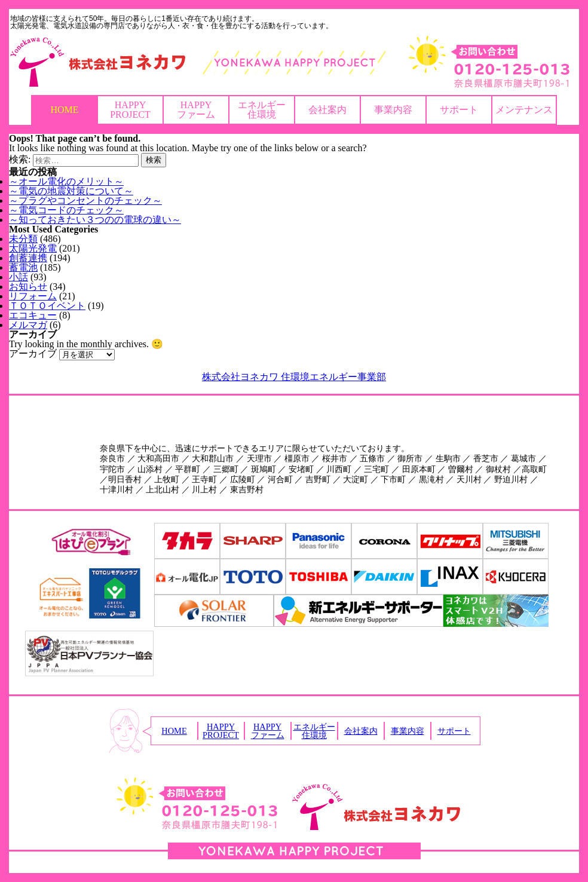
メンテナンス (524, 110)
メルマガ (28, 325)
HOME (64, 110)
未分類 (23, 239)
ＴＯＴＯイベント (47, 306)
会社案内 (327, 110)
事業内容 (393, 110)
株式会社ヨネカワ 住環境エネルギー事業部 (294, 377)
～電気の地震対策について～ (71, 191)
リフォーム (33, 296)
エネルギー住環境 (262, 110)
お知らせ (28, 287)
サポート (459, 110)
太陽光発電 (33, 248)
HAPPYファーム (196, 110)
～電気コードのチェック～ (66, 210)
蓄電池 (23, 267)
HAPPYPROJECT (130, 110)
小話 (19, 277)
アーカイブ (33, 353)
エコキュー (33, 315)
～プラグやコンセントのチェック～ (85, 200)
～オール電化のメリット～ (66, 181)
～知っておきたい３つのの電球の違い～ (95, 220)
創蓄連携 (28, 258)
